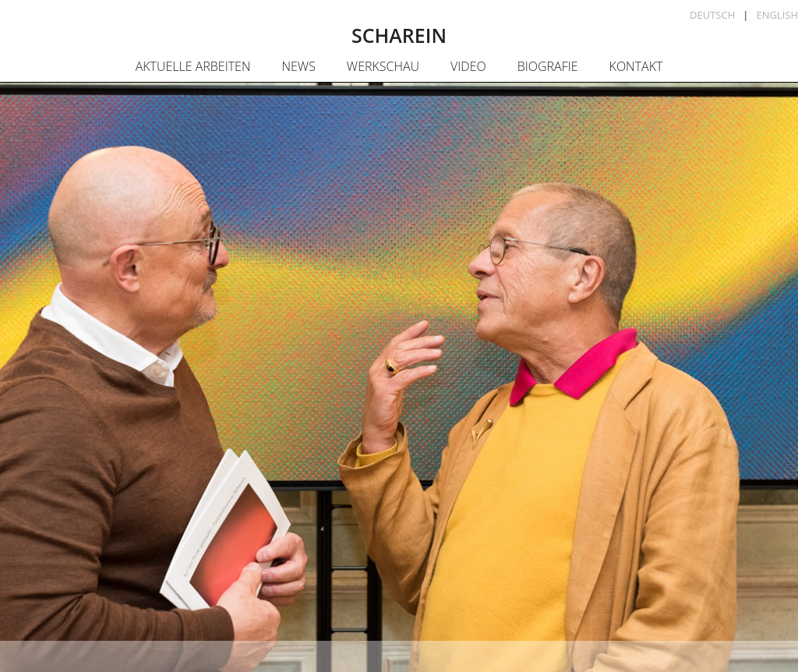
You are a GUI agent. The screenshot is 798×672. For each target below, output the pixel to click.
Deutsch (712, 15)
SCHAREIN (399, 35)
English (777, 15)
